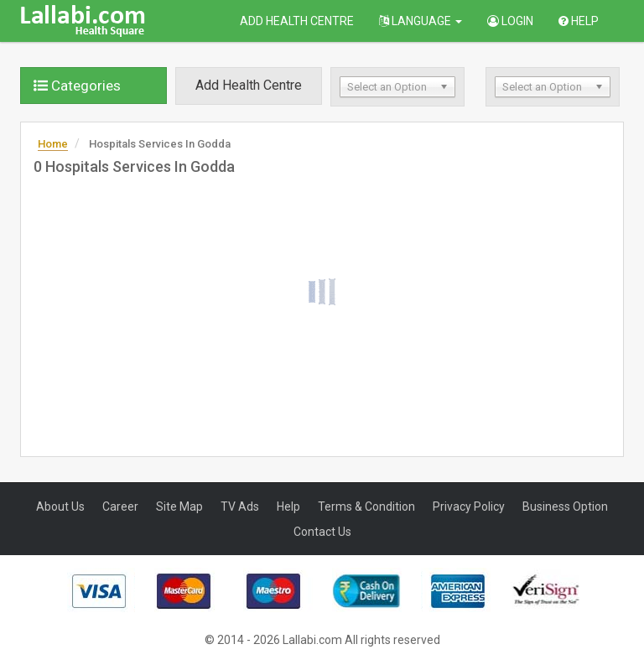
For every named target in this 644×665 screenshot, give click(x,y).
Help (579, 21)
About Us (60, 507)
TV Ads (240, 507)
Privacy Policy (469, 507)
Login (510, 21)
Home (53, 144)
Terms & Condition (366, 507)
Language (421, 21)
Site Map (179, 507)
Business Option (565, 507)
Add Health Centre (297, 21)
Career (120, 507)
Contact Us (322, 532)
